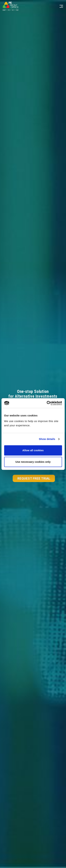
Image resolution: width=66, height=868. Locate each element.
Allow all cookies (33, 450)
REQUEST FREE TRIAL (34, 478)
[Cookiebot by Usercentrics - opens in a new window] (47, 403)
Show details (47, 439)
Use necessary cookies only (33, 462)
